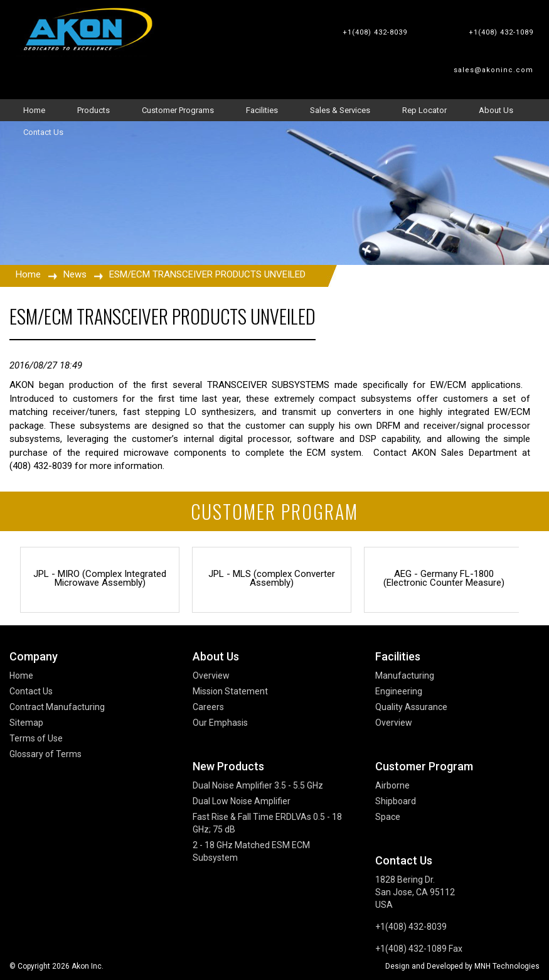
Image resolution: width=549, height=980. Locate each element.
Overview (211, 676)
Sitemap (26, 723)
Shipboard (396, 801)
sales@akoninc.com (493, 70)
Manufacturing (405, 676)
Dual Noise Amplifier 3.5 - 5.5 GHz (258, 785)
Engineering (399, 691)
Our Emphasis (220, 723)
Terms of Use (36, 738)
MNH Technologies (507, 966)
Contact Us (31, 691)
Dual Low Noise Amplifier (242, 801)
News (75, 274)
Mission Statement (230, 691)
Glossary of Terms (45, 754)
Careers (208, 707)
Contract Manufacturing (57, 707)
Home (28, 274)
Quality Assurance (411, 707)
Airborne (392, 785)
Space (388, 817)
